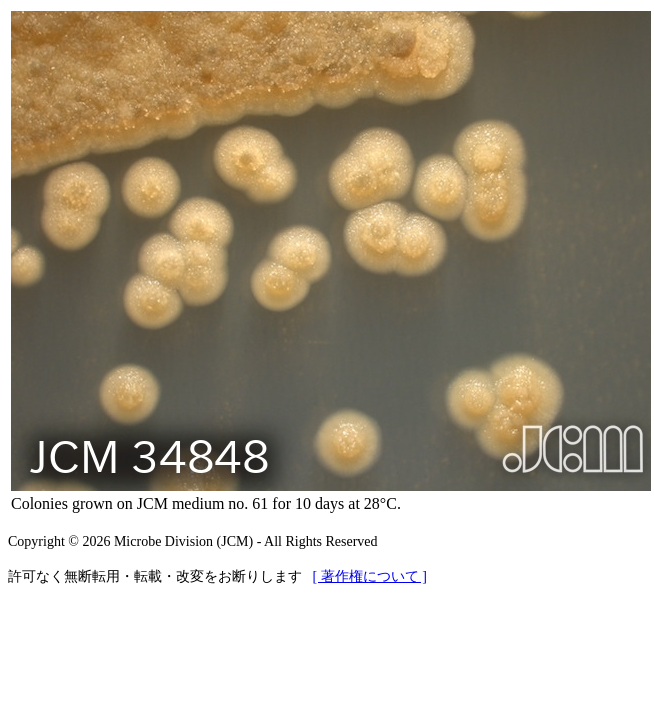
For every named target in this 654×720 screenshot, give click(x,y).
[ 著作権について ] (370, 576)
